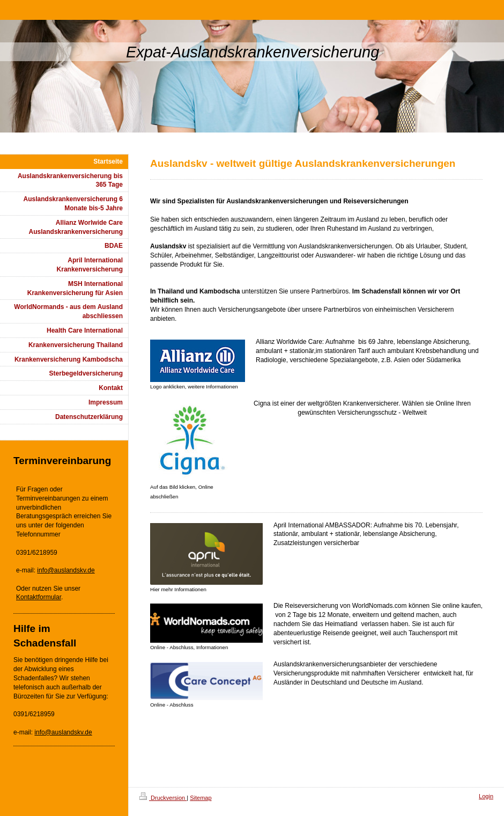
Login (486, 796)
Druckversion (163, 798)
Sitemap (201, 798)
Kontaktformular (39, 597)
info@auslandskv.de (66, 570)
